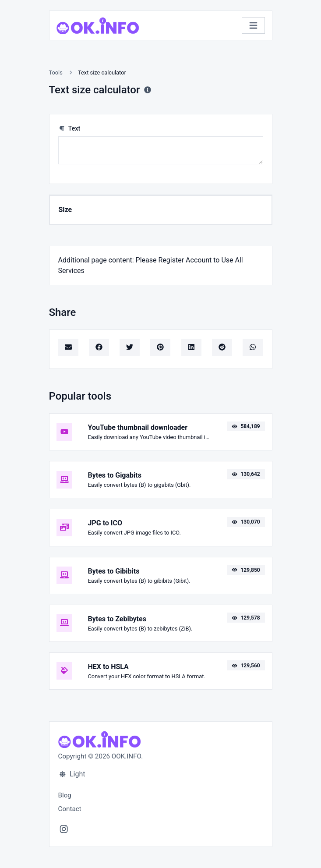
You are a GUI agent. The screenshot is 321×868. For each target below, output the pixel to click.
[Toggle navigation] (253, 26)
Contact (70, 809)
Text (69, 129)
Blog (65, 795)
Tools (56, 73)
